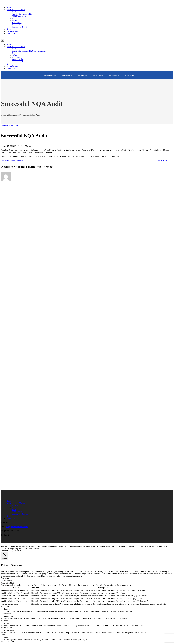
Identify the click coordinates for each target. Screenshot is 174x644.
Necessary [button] (5, 578)
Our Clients (131, 75)
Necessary (8, 581)
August (15, 115)
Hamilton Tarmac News (10, 125)
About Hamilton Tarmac (16, 503)
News (9, 516)
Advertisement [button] (7, 628)
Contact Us (11, 518)
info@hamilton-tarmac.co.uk (17, 527)
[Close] (3, 40)
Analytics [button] (5, 621)
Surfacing (67, 75)
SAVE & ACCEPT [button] (8, 642)
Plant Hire (98, 75)
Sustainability (17, 512)
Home (3, 115)
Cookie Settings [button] (7, 551)
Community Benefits (20, 514)
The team (15, 505)
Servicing (82, 75)
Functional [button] (5, 607)
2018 (9, 115)
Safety (14, 510)
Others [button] (4, 635)
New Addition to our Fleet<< (12, 161)
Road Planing (49, 75)
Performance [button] (6, 614)
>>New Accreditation (165, 161)
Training (15, 507)
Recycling (114, 75)
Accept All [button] (18, 551)
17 (20, 115)
